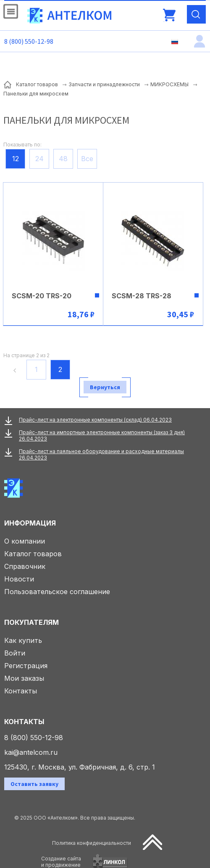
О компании (25, 541)
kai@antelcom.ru (31, 752)
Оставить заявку (34, 784)
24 (39, 159)
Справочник (25, 566)
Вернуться (105, 387)
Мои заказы (24, 678)
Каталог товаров (33, 554)
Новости (19, 579)
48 (63, 159)
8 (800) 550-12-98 (29, 41)
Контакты (21, 691)
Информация (30, 523)
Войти (15, 653)
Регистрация (26, 666)
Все (87, 159)
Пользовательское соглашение (57, 592)
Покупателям (31, 622)
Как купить (23, 640)
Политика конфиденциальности (92, 843)
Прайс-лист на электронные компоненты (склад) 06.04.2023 (95, 420)
